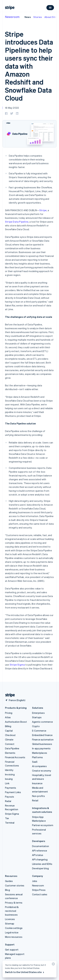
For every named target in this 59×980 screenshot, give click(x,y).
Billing (8, 726)
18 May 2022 (12, 108)
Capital (9, 731)
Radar (8, 801)
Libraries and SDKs (42, 864)
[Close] (53, 965)
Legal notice (12, 932)
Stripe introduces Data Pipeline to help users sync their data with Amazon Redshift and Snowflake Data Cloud (29, 66)
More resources (14, 937)
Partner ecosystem (43, 825)
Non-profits (38, 796)
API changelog (40, 859)
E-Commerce (39, 731)
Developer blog (41, 868)
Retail (35, 800)
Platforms (38, 757)
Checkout (10, 735)
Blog (7, 890)
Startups (37, 717)
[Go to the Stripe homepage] (9, 695)
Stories (38, 17)
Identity (9, 770)
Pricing (9, 713)
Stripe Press (39, 890)
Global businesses (42, 744)
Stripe (43, 210)
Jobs (35, 881)
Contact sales (40, 894)
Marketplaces (40, 753)
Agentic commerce (43, 722)
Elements (10, 753)
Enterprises (38, 713)
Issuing (9, 779)
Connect (10, 744)
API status (38, 855)
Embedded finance (42, 735)
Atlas (8, 717)
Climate (9, 739)
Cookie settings (14, 928)
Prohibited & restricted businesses (12, 911)
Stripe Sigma (17, 665)
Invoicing (10, 774)
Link (7, 783)
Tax (7, 818)
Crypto (36, 726)
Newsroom (12, 17)
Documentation (41, 846)
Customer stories (15, 885)
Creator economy (42, 771)
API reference (40, 851)
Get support (12, 950)
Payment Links (13, 792)
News (28, 17)
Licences (10, 919)
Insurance (37, 783)
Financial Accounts (15, 757)
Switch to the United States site (25, 972)
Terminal (10, 823)
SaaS (35, 762)
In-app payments (41, 748)
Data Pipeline (12, 748)
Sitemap (10, 924)
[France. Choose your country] (15, 700)
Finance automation (43, 739)
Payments (11, 788)
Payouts (10, 797)
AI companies (39, 766)
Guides (9, 881)
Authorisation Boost (16, 722)
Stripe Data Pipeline (17, 222)
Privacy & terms (14, 903)
